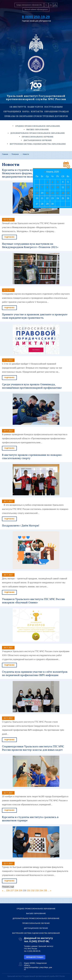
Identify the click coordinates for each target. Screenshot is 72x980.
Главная (5, 154)
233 (37, 891)
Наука (26, 111)
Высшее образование (38, 129)
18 (63, 193)
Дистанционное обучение (38, 140)
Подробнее (9, 237)
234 (41, 891)
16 (53, 193)
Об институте (18, 107)
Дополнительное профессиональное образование (38, 133)
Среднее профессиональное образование (38, 126)
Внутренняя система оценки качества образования (38, 144)
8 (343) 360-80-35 (34, 951)
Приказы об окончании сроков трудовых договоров (36, 116)
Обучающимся (12, 111)
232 (33, 891)
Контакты (37, 111)
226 (8, 891)
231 (29, 891)
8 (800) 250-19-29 (36, 17)
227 (12, 891)
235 (45, 891)
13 (37, 193)
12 (68, 187)
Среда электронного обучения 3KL (29, 5)
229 (20, 891)
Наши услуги (35, 107)
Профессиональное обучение (38, 137)
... (5, 891)
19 (68, 193)
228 (16, 891)
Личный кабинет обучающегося (36, 9)
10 (58, 187)
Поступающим (53, 107)
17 (58, 193)
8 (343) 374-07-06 (39, 941)
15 (47, 193)
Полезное (15, 154)
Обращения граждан (56, 111)
